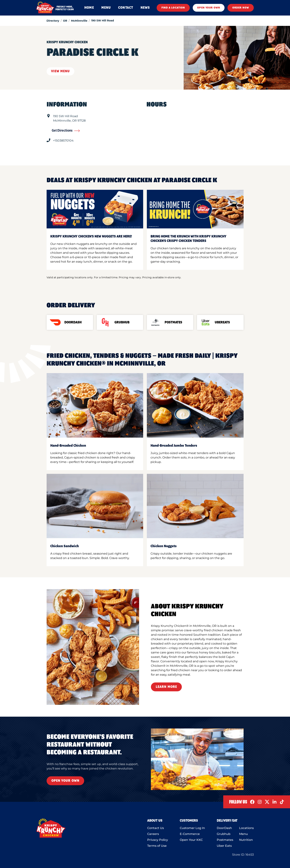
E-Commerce (190, 834)
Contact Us (156, 828)
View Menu (60, 71)
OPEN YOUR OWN (209, 8)
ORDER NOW (241, 8)
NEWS (145, 8)
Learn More (166, 687)
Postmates (225, 840)
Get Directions (66, 131)
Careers (153, 834)
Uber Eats (224, 846)
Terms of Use (157, 846)
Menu (243, 834)
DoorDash (224, 828)
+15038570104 (63, 141)
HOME (89, 8)
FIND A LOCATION (173, 8)
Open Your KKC (191, 840)
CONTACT (126, 8)
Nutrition (246, 840)
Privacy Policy (158, 840)
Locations (246, 828)
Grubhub (224, 834)
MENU (106, 8)
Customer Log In (192, 828)
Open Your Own (65, 781)
